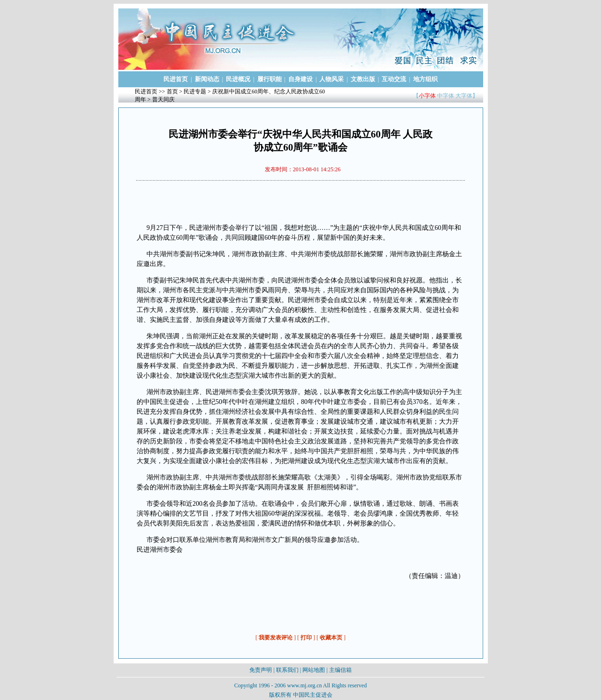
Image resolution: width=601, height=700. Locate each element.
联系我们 (287, 670)
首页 (172, 91)
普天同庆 (163, 99)
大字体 (464, 96)
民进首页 (176, 79)
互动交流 (394, 79)
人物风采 (331, 79)
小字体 (427, 96)
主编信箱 (340, 670)
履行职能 (270, 79)
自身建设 (300, 79)
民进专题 (195, 91)
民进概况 (238, 79)
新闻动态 (207, 79)
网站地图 (314, 670)
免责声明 (261, 670)
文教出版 (363, 79)
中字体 (446, 96)
